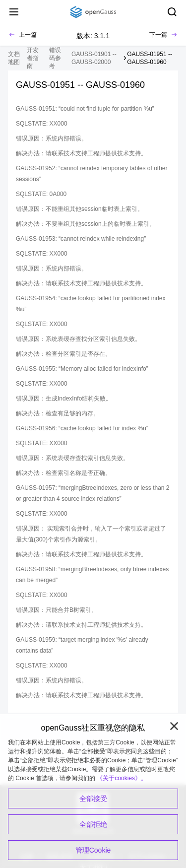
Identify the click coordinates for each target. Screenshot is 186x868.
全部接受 (93, 799)
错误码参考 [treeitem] (55, 58)
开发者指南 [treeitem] (33, 58)
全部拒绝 (93, 824)
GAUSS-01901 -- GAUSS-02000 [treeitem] (94, 58)
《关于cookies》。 (122, 778)
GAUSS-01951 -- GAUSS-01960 (150, 58)
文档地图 (14, 58)
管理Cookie (93, 850)
